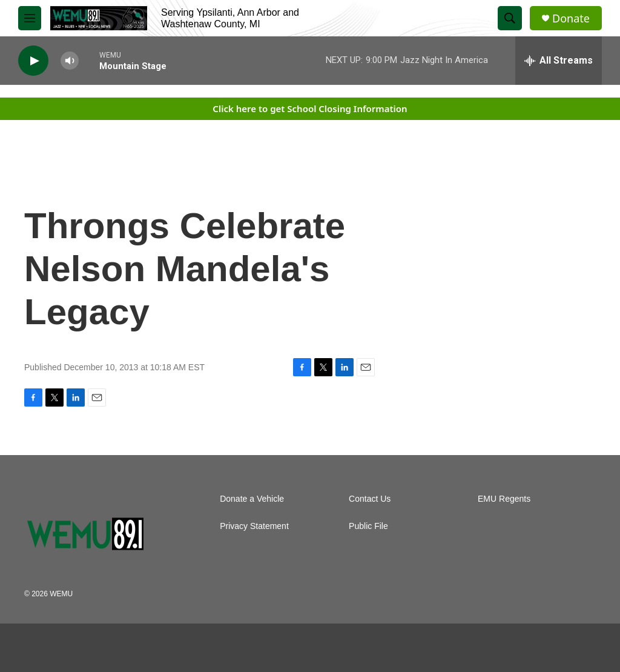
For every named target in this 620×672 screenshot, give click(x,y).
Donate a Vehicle (252, 499)
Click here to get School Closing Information (310, 108)
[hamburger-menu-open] (30, 18)
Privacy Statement (254, 526)
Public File (368, 526)
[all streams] (559, 61)
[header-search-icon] (510, 18)
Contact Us (370, 499)
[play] (33, 61)
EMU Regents (504, 499)
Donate (571, 18)
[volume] (70, 61)
